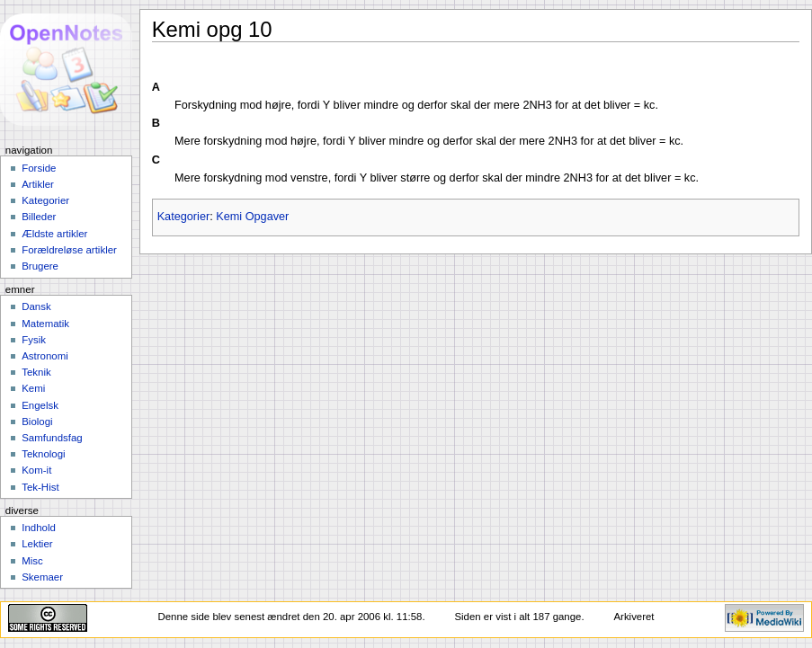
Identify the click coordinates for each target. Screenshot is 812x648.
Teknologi (43, 454)
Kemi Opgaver (252, 217)
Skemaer (42, 577)
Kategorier (184, 217)
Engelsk (40, 405)
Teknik (36, 372)
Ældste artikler (54, 234)
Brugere (40, 266)
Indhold (39, 528)
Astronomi (45, 356)
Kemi (33, 388)
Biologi (37, 422)
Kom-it (36, 470)
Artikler (38, 184)
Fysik (34, 340)
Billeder (39, 217)
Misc (32, 561)
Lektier (37, 544)
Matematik (45, 324)
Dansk (36, 306)
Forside (39, 168)
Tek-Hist (40, 487)
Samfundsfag (52, 438)
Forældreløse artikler (69, 250)
